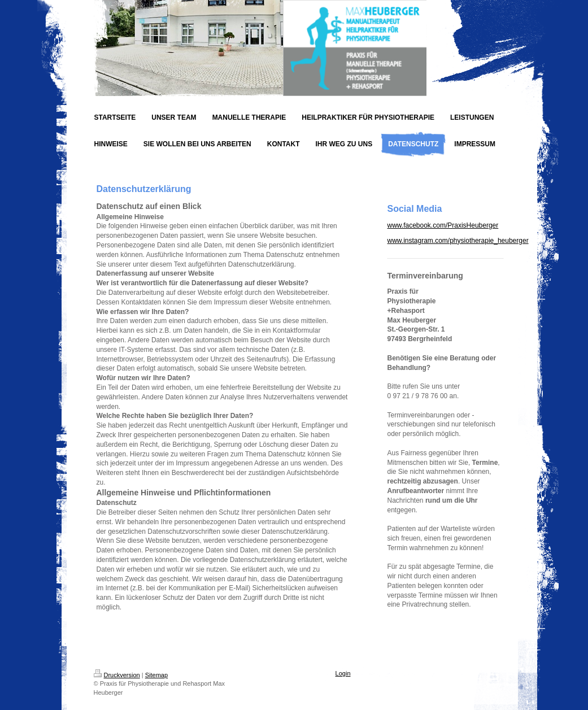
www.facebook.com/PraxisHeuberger (443, 225)
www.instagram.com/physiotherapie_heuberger (458, 241)
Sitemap (156, 675)
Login (343, 673)
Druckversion (117, 675)
